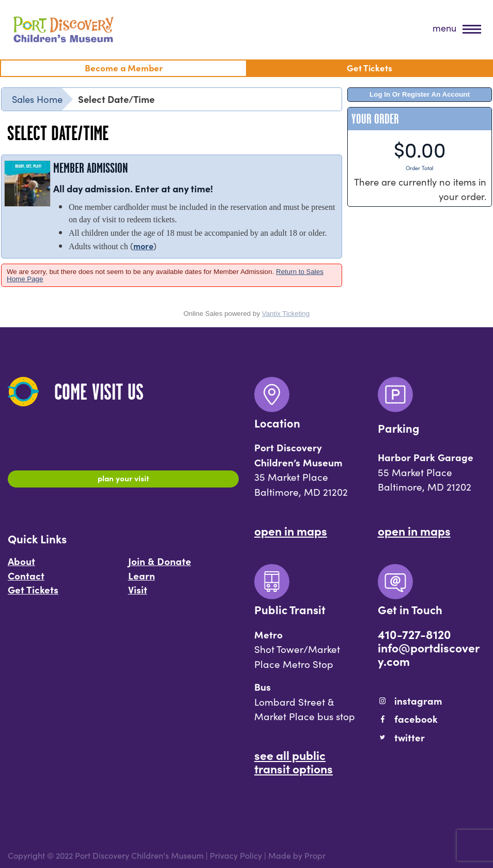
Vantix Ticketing (286, 314)
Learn (142, 580)
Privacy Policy (236, 855)
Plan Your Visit (123, 480)
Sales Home (37, 99)
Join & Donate (160, 566)
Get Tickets (33, 595)
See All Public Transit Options (294, 762)
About (21, 566)
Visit (138, 595)
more (143, 246)
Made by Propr (297, 855)
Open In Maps (291, 530)
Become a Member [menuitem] (124, 67)
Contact (26, 580)
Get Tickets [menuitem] (369, 67)
